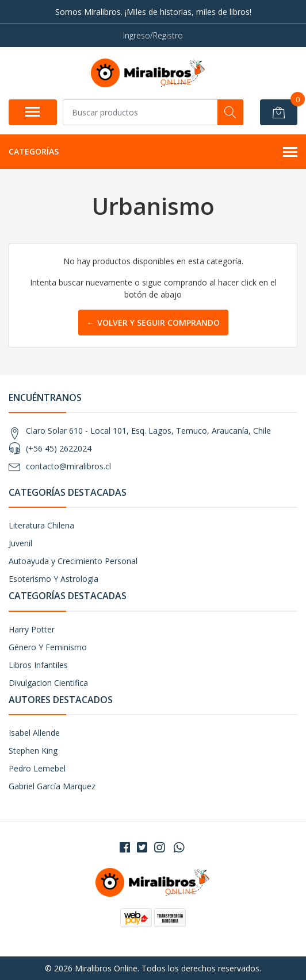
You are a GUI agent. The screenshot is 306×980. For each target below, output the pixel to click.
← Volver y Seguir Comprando (153, 323)
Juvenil (20, 543)
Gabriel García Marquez (52, 786)
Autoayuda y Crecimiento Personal (73, 561)
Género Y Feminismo (48, 647)
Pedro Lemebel (37, 768)
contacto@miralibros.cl (68, 466)
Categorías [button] (153, 152)
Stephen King (33, 751)
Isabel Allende (34, 733)
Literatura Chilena (41, 525)
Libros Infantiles (38, 665)
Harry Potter (32, 629)
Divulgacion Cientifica (48, 683)
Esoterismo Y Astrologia (53, 579)
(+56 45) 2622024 (59, 448)
